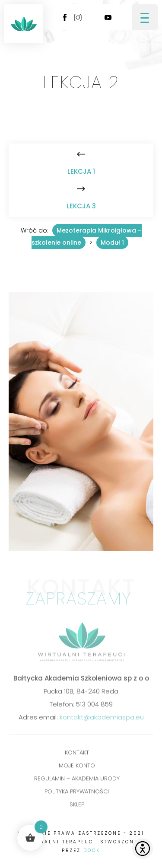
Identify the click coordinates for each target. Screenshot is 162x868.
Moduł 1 (112, 243)
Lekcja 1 (81, 171)
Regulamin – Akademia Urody (77, 780)
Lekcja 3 (81, 206)
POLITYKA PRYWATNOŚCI (77, 793)
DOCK (92, 850)
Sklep (77, 806)
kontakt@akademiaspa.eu (102, 719)
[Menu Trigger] (145, 17)
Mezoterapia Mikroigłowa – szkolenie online (87, 236)
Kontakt (77, 754)
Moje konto (77, 767)
